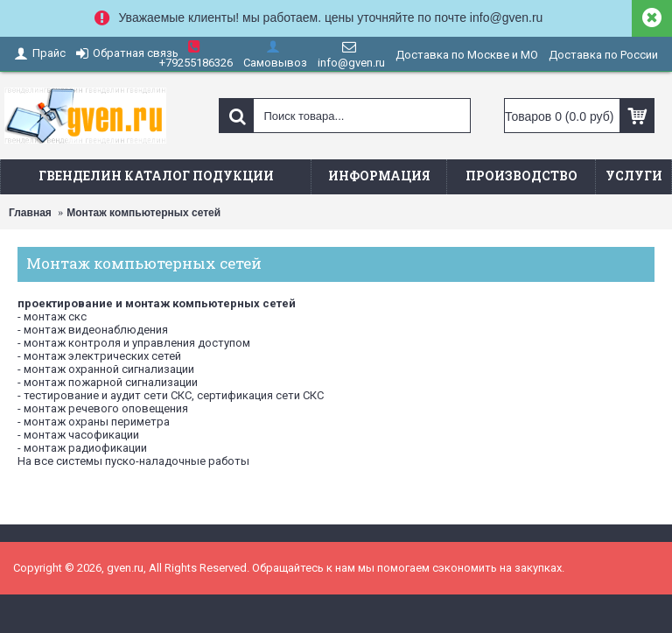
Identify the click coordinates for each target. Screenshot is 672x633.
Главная (30, 213)
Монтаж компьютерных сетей (143, 213)
